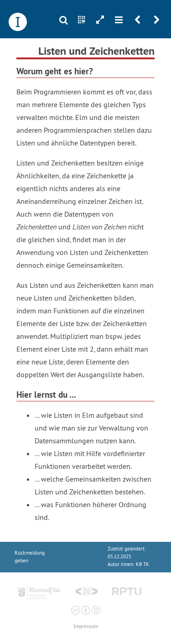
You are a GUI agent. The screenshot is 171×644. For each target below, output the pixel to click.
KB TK (142, 564)
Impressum (86, 626)
